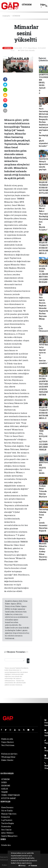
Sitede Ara (6, 845)
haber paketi (6, 862)
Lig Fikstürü (7, 820)
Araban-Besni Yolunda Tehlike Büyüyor (43, 491)
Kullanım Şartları (9, 754)
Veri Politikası (8, 745)
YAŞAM (4, 792)
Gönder (29, 661)
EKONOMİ (6, 786)
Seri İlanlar (6, 830)
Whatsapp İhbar (8, 757)
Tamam (33, 865)
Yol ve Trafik (7, 811)
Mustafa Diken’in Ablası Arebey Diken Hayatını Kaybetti (43, 551)
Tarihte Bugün (8, 823)
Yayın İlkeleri (8, 742)
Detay (22, 865)
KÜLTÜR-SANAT (9, 798)
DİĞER (4, 782)
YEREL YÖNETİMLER (10, 795)
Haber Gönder (7, 760)
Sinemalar (6, 826)
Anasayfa (6, 16)
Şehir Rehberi (7, 833)
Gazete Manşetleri (9, 836)
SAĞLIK (5, 789)
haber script (42, 862)
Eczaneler (6, 817)
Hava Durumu (7, 807)
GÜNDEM (27, 5)
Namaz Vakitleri (9, 814)
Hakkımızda (7, 739)
